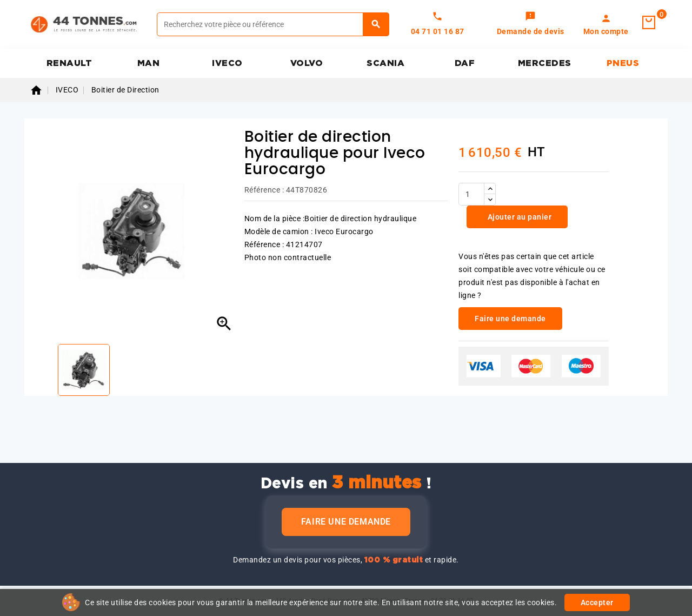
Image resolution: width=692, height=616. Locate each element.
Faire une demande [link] (510, 319)
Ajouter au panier (518, 217)
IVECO (227, 63)
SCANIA (385, 63)
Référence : (264, 190)
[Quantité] (471, 194)
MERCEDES (545, 63)
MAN (149, 63)
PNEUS (623, 63)
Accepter (597, 602)
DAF (465, 63)
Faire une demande (346, 522)
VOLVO (307, 63)
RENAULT (69, 63)
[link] (531, 24)
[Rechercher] (273, 24)
